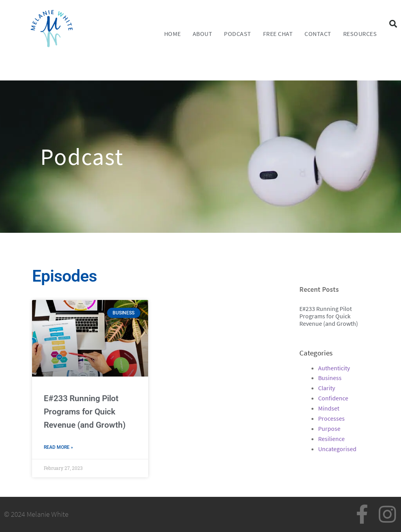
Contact (318, 34)
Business (330, 378)
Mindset (329, 408)
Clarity (327, 388)
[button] (393, 24)
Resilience (331, 439)
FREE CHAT (278, 34)
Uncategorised (337, 449)
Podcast (238, 34)
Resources (360, 34)
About (203, 34)
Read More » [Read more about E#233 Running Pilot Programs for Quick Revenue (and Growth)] (58, 447)
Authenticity (334, 368)
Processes (331, 418)
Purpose (329, 428)
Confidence (333, 398)
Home (173, 34)
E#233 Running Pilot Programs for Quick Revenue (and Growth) (85, 412)
